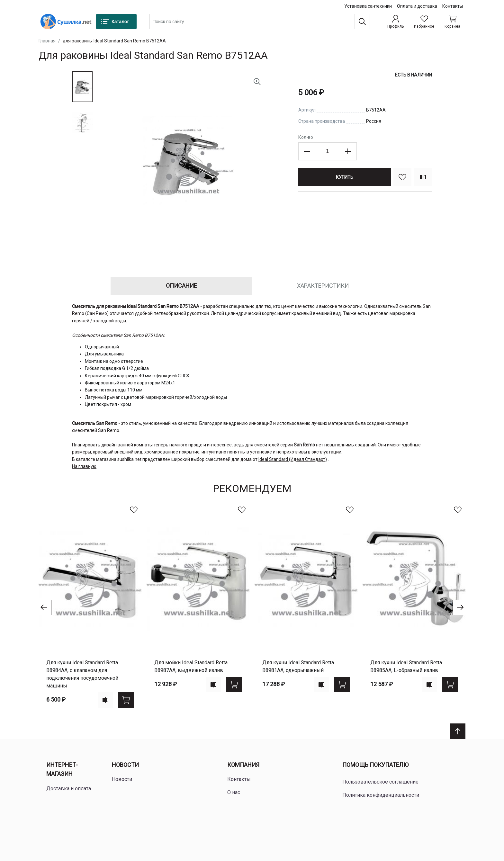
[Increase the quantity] (348, 151)
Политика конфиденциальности (381, 795)
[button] (82, 87)
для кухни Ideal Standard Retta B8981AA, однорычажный (298, 666)
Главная (47, 41)
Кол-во (306, 137)
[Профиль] (396, 22)
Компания (243, 765)
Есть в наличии (414, 75)
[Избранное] (424, 22)
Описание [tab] (181, 286)
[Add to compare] (105, 700)
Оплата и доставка (417, 6)
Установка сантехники (368, 6)
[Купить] (345, 177)
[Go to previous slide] (44, 607)
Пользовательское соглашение (380, 782)
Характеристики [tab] (323, 286)
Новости (125, 765)
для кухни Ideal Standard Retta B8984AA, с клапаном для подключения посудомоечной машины (82, 674)
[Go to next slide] (460, 607)
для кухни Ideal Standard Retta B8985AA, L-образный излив (406, 666)
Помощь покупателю (375, 765)
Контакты (453, 6)
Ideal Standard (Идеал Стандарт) (293, 459)
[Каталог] (116, 22)
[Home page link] (66, 22)
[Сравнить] (423, 177)
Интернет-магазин (62, 769)
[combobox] (260, 22)
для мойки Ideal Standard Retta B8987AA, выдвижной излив (191, 666)
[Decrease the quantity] (307, 151)
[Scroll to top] (458, 731)
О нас (234, 792)
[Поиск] (362, 22)
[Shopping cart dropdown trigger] (452, 22)
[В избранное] (402, 177)
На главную (84, 466)
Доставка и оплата (69, 789)
